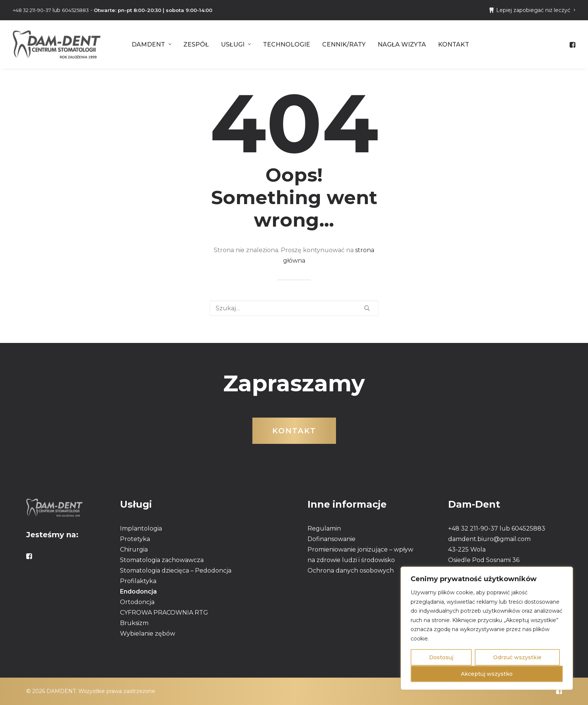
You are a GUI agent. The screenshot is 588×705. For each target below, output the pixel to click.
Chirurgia (134, 549)
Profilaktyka (138, 581)
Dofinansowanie (331, 539)
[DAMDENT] (57, 44)
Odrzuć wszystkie (517, 657)
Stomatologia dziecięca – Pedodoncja (176, 570)
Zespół (196, 44)
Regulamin (324, 528)
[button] (572, 44)
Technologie (286, 44)
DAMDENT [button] (151, 44)
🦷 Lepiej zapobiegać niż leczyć (532, 10)
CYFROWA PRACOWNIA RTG (164, 613)
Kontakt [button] (294, 431)
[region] (487, 628)
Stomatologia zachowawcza (162, 560)
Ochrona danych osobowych (351, 570)
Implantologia (141, 528)
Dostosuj (441, 657)
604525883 (75, 10)
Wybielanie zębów (148, 634)
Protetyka (135, 539)
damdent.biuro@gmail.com (489, 539)
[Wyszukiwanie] (294, 308)
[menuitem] (532, 10)
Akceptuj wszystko (487, 674)
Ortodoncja (137, 602)
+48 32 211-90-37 (32, 10)
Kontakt (454, 44)
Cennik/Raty (344, 44)
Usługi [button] (236, 44)
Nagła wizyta (402, 44)
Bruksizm (134, 623)
